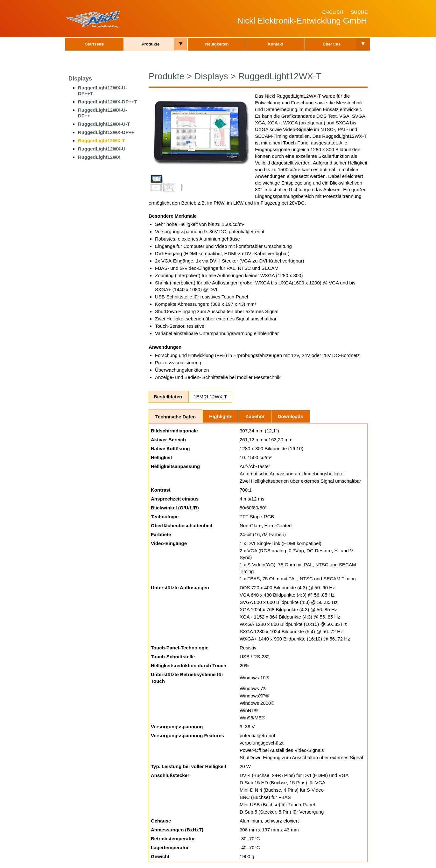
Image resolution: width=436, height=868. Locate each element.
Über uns (332, 44)
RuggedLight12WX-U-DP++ (102, 113)
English (333, 12)
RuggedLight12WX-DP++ (106, 132)
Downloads (291, 416)
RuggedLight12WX (99, 157)
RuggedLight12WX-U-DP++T (102, 91)
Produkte (151, 44)
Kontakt (275, 44)
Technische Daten (176, 417)
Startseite (94, 44)
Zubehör (255, 416)
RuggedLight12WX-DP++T (108, 102)
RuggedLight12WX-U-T (104, 124)
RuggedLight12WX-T (101, 140)
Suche (359, 12)
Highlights (221, 416)
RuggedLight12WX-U (102, 149)
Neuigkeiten (217, 44)
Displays (80, 79)
